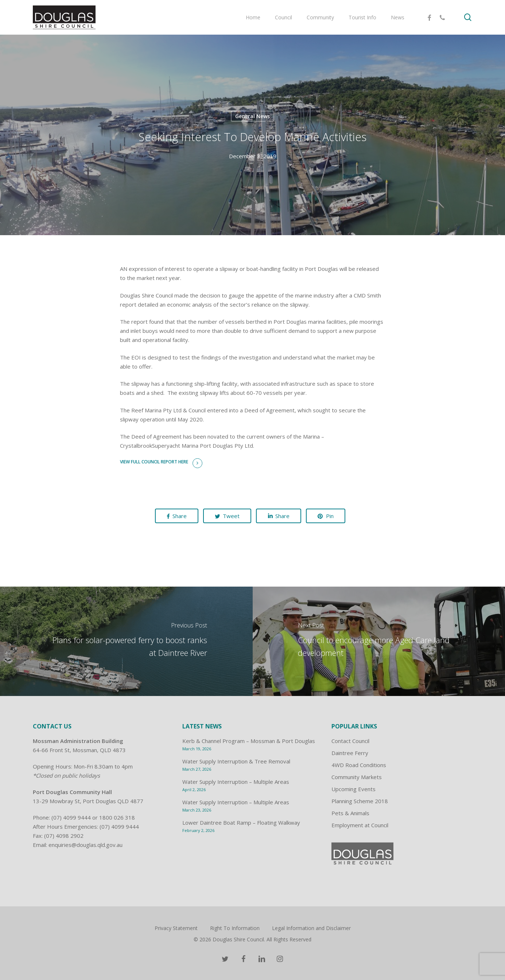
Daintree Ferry (350, 753)
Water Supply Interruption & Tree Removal (236, 761)
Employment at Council (360, 825)
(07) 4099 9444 (71, 817)
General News (252, 116)
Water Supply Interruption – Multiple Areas (236, 782)
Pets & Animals (350, 813)
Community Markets (357, 777)
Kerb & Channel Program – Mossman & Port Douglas (249, 741)
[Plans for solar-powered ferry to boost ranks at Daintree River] (126, 641)
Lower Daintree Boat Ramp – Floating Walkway (241, 822)
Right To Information (235, 928)
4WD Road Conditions (359, 765)
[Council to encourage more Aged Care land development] (379, 641)
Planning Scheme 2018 (360, 801)
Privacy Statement (176, 928)
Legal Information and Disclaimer (311, 928)
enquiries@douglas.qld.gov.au (86, 845)
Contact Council (350, 741)
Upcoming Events (353, 789)
